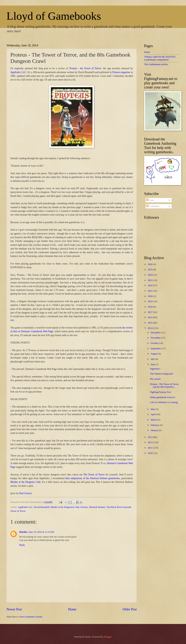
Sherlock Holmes (97, 507)
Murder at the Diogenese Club (65, 507)
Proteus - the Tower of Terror (85, 68)
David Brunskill (42, 507)
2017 (151, 312)
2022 (151, 285)
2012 (151, 442)
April (153, 414)
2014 (151, 328)
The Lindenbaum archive (156, 64)
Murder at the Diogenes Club (25, 482)
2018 (151, 307)
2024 (151, 275)
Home (72, 609)
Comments (153, 206)
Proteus (84, 507)
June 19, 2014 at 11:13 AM (41, 532)
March (154, 420)
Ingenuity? (155, 369)
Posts (150, 200)
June (153, 364)
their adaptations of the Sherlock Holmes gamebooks (93, 478)
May (153, 409)
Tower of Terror (18, 511)
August (154, 354)
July (153, 359)
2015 (151, 323)
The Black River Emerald (119, 507)
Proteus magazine (121, 72)
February (155, 425)
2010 (151, 453)
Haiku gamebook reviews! (163, 397)
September (156, 349)
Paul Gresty (25, 493)
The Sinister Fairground (161, 374)
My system (155, 379)
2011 (151, 448)
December (156, 333)
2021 (151, 291)
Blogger (108, 637)
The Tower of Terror (94, 475)
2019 (151, 301)
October (155, 343)
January (155, 430)
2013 (151, 437)
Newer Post (14, 609)
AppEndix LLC (18, 72)
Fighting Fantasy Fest (160, 392)
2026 (151, 264)
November (156, 338)
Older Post (130, 609)
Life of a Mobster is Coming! (164, 402)
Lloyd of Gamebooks (54, 16)
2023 (151, 280)
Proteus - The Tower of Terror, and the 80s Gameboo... (165, 386)
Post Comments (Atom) (31, 617)
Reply (22, 545)
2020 (151, 296)
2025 (151, 270)
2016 (151, 317)
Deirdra (23, 532)
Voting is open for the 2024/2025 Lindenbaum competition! (160, 58)
